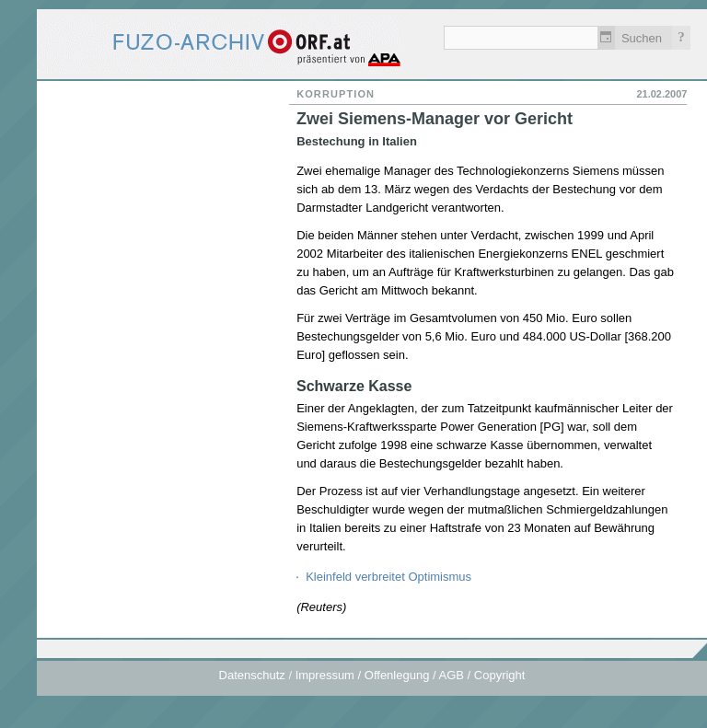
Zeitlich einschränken (606, 38)
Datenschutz (252, 675)
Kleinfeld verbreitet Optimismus (388, 577)
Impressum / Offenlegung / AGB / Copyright (411, 675)
